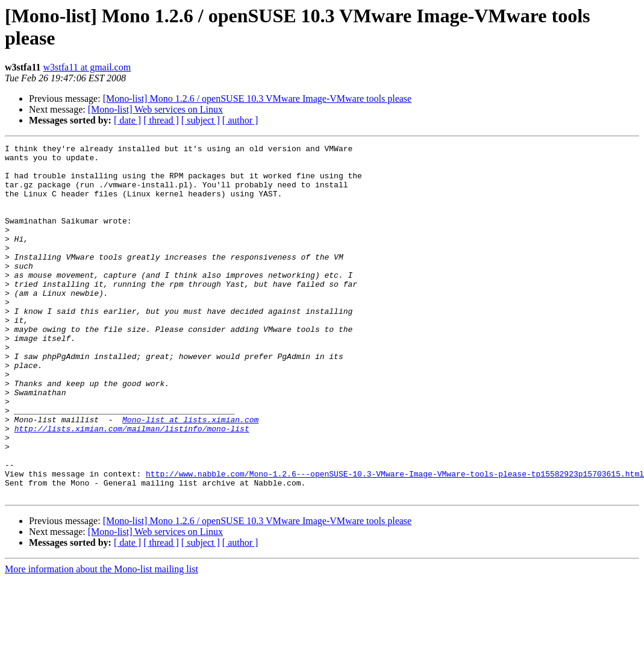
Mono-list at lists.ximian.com (190, 475)
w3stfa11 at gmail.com (87, 67)
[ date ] (127, 120)
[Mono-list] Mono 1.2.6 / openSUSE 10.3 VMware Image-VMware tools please (258, 98)
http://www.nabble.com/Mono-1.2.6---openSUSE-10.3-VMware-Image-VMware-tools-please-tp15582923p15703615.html (395, 540)
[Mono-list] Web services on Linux (155, 109)
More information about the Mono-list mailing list (102, 639)
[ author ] (240, 120)
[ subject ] (201, 120)
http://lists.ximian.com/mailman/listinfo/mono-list (132, 486)
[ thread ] (161, 120)
